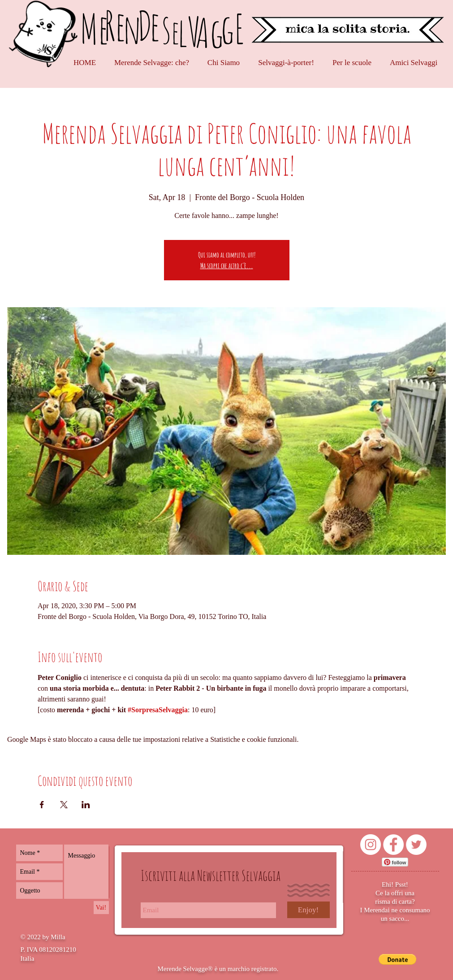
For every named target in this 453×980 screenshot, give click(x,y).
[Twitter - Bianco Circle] (416, 845)
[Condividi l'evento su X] (64, 805)
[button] (398, 959)
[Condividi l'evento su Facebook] (42, 805)
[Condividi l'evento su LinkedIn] (86, 805)
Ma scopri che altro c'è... (227, 266)
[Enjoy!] (308, 910)
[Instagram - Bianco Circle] (371, 845)
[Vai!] (101, 908)
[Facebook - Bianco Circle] (393, 845)
